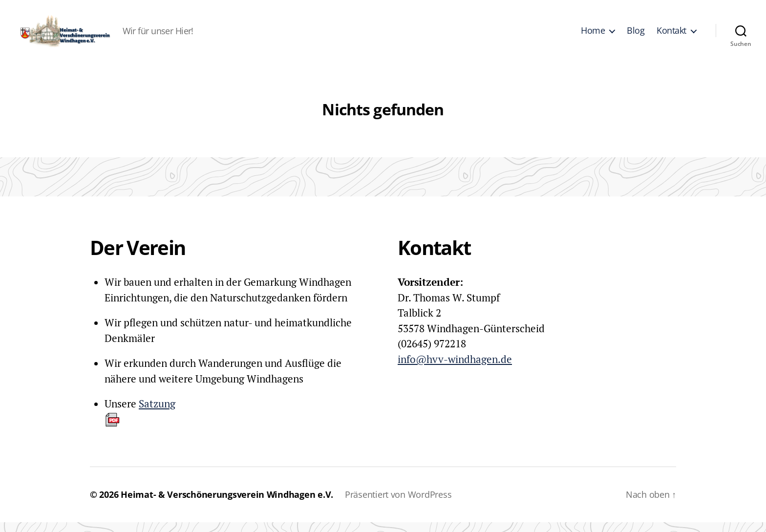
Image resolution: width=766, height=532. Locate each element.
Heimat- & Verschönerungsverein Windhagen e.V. (227, 504)
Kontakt (671, 36)
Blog (636, 36)
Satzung (140, 422)
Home (593, 36)
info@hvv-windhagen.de (455, 369)
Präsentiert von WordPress (403, 504)
